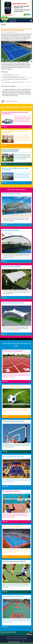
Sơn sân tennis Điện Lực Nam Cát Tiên (11, 76)
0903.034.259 (13, 21)
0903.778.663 (13, 20)
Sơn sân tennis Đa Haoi (7, 75)
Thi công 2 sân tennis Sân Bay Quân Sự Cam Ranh (13, 82)
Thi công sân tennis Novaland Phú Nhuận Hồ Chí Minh (14, 78)
